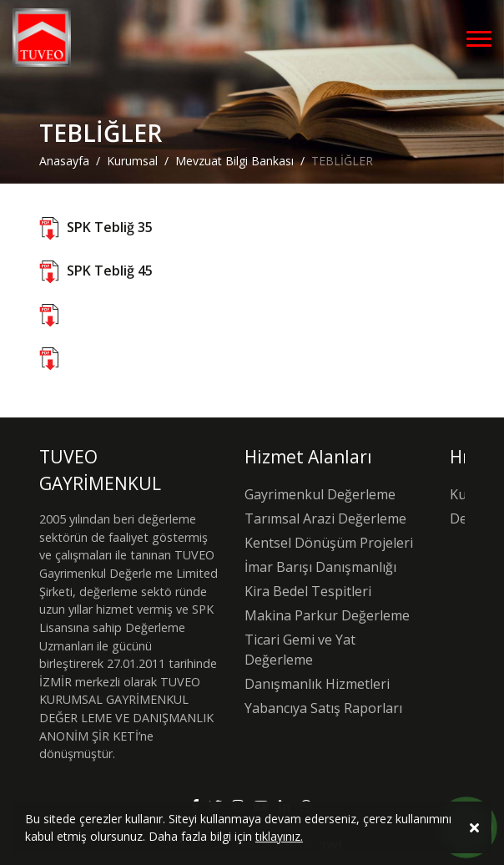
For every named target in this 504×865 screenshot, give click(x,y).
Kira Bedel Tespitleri (308, 591)
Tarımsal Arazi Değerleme (325, 518)
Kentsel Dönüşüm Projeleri (329, 543)
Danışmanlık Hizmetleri (317, 684)
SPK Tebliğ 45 (110, 271)
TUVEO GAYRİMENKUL (100, 470)
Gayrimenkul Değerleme (320, 494)
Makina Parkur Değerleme (327, 615)
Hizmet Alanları (308, 457)
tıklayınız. (279, 841)
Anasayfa (64, 161)
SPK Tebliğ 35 (110, 227)
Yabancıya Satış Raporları (323, 708)
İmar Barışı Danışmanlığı (320, 567)
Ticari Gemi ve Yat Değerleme (300, 650)
